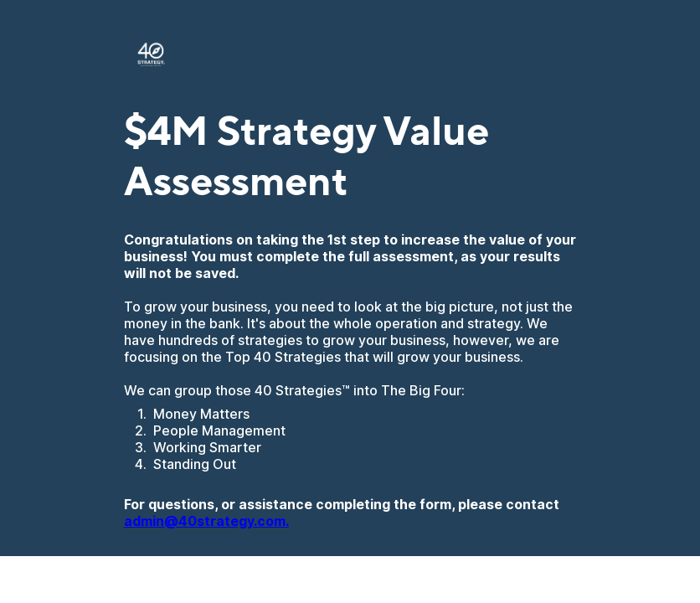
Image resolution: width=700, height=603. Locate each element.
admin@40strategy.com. (206, 521)
